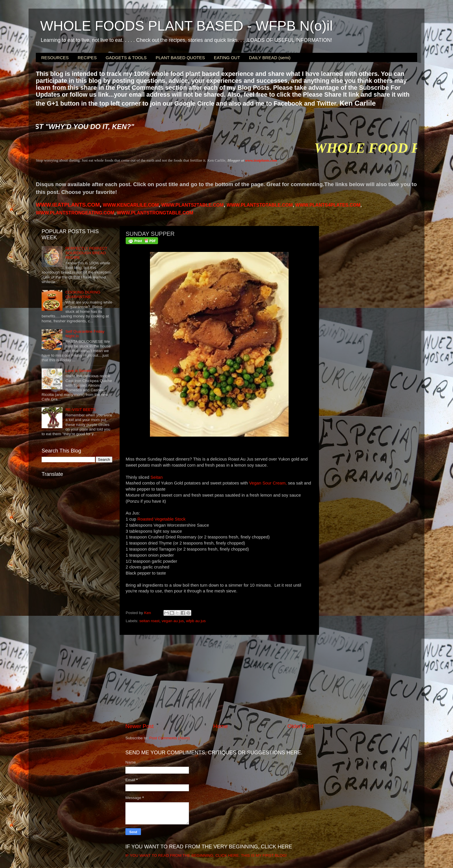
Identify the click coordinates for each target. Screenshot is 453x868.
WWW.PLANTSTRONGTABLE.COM (155, 213)
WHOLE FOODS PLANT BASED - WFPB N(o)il (186, 26)
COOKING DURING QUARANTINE (83, 294)
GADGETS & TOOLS (126, 58)
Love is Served (78, 371)
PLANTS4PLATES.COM (328, 205)
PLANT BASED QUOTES (180, 58)
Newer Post (140, 726)
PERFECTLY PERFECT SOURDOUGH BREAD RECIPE (86, 253)
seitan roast (149, 621)
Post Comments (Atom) (170, 738)
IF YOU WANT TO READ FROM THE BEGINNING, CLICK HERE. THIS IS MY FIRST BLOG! (206, 855)
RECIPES (87, 58)
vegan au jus (173, 621)
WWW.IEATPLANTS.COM (68, 205)
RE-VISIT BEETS (80, 410)
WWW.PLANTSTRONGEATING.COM (75, 213)
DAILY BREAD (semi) (270, 58)
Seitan (157, 477)
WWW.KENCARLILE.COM (131, 205)
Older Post (300, 726)
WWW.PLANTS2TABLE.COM (192, 205)
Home (220, 726)
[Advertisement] (219, 679)
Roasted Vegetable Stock (161, 519)
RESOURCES (55, 58)
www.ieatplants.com (261, 160)
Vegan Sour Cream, (268, 483)
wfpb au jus (196, 621)
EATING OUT (227, 58)
